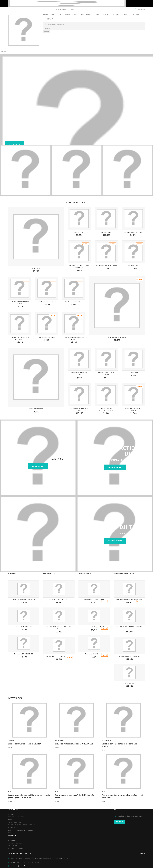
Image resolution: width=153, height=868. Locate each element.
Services (125, 15)
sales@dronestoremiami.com (24, 866)
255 (58, 801)
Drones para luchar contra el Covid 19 (25, 744)
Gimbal (97, 15)
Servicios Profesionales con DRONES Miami (74, 744)
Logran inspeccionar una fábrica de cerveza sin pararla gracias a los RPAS (29, 796)
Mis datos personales (15, 848)
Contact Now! (15, 144)
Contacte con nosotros (16, 817)
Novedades (12, 814)
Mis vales (11, 851)
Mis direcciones (13, 846)
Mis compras (12, 840)
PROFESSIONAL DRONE (125, 574)
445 (58, 748)
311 (104, 801)
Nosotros (11, 827)
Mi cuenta (12, 835)
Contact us (51, 19)
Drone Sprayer (86, 15)
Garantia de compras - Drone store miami (22, 825)
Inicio (46, 15)
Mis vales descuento (15, 843)
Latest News (15, 698)
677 (11, 748)
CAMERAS (106, 15)
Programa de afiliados (16, 822)
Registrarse (60, 9)
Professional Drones (68, 15)
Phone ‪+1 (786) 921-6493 (30, 862)
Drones (54, 15)
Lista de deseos (69, 9)
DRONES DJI (49, 574)
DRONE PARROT (86, 574)
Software (136, 15)
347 (104, 750)
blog (10, 833)
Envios (10, 820)
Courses (116, 15)
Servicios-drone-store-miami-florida (20, 830)
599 (11, 801)
